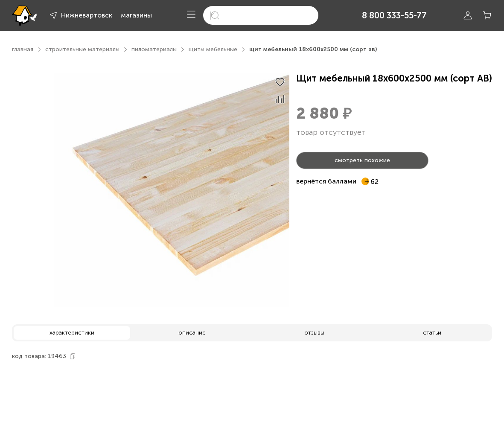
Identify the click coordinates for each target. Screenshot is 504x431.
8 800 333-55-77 (394, 15)
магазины (136, 15)
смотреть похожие (362, 160)
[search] (261, 15)
